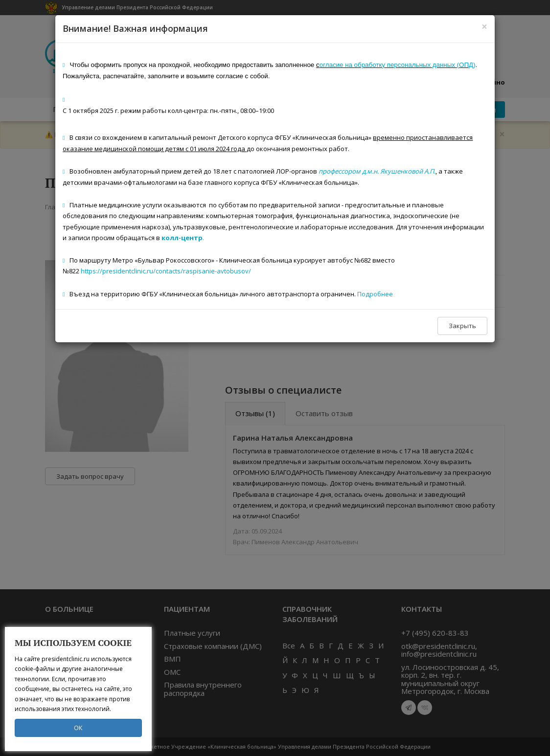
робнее (381, 294)
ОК (78, 728)
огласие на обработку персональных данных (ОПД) (398, 65)
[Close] (484, 27)
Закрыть (462, 326)
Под (363, 294)
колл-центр (182, 238)
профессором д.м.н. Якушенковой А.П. (377, 171)
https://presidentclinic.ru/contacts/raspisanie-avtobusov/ (166, 271)
